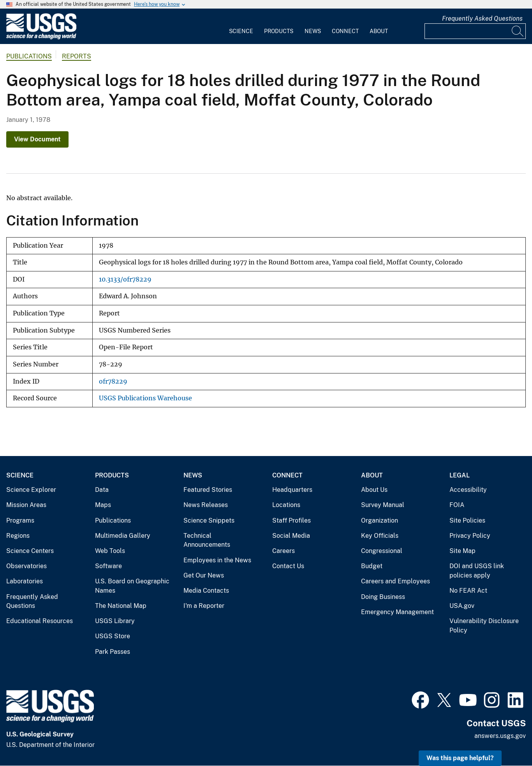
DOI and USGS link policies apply (477, 571)
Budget (372, 566)
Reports (77, 56)
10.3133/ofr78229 (125, 279)
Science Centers (30, 551)
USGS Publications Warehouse (145, 398)
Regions (18, 536)
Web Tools (110, 551)
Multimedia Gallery (123, 536)
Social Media (291, 536)
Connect (345, 31)
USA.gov (462, 606)
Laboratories (25, 581)
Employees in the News (217, 560)
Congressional (382, 551)
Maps (103, 505)
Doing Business (383, 597)
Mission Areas (26, 505)
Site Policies (467, 520)
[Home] (41, 38)
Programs (20, 520)
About (379, 31)
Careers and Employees (395, 581)
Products (279, 31)
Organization (380, 520)
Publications (29, 56)
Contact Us (288, 566)
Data (102, 490)
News (313, 31)
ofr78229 (113, 381)
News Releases (206, 505)
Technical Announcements (207, 540)
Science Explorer (31, 490)
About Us (374, 490)
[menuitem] (241, 26)
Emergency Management (397, 612)
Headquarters (292, 490)
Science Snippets (209, 520)
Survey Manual (383, 505)
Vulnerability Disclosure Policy (484, 626)
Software (108, 566)
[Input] (475, 31)
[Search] (518, 31)
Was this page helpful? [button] (460, 758)
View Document (37, 139)
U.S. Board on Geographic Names (132, 586)
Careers (284, 551)
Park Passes (113, 652)
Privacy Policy (470, 536)
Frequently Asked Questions (482, 18)
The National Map (121, 606)
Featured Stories (208, 490)
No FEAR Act (468, 591)
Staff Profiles (292, 520)
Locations (286, 505)
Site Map (462, 551)
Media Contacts (206, 591)
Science (241, 31)
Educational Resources (40, 621)
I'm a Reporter (204, 606)
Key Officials (380, 536)
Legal (460, 475)
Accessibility (468, 490)
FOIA (457, 505)
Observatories (26, 566)
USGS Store (113, 636)
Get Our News (204, 575)
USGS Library (115, 621)
